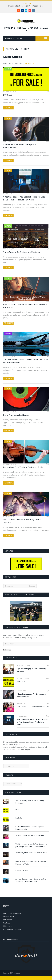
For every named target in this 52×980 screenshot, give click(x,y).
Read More (8, 112)
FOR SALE (8, 99)
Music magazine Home (12, 917)
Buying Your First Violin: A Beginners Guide (23, 471)
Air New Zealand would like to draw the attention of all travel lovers (26, 365)
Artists (8, 73)
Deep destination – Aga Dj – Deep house (25, 6)
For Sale (19, 822)
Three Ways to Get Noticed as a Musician (22, 256)
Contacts (7, 927)
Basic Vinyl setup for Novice (16, 419)
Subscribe (7, 654)
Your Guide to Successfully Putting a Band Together (22, 525)
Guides (8, 122)
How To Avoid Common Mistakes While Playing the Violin (25, 310)
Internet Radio (9, 920)
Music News (8, 924)
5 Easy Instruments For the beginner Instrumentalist (20, 150)
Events (8, 338)
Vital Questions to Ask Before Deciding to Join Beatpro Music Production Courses (24, 202)
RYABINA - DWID (22, 874)
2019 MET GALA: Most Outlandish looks (33, 711)
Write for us (8, 930)
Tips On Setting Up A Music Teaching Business (31, 674)
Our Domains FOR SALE (12, 933)
